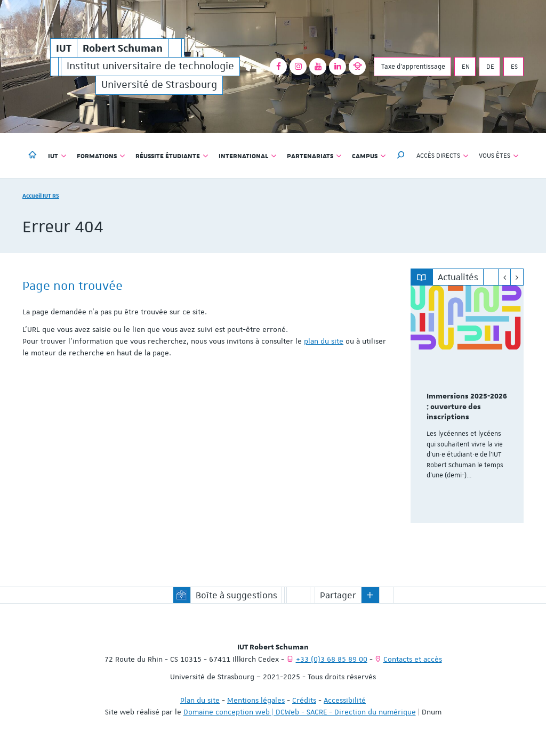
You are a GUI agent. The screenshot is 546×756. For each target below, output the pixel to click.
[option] (467, 404)
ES (513, 67)
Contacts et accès (413, 659)
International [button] (247, 156)
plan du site (324, 341)
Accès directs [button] (442, 156)
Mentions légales (256, 700)
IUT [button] (57, 156)
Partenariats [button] (314, 156)
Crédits (304, 700)
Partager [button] (338, 595)
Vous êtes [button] (499, 156)
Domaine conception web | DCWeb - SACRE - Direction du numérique (300, 712)
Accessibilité (345, 700)
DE (489, 67)
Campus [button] (369, 156)
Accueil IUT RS (41, 195)
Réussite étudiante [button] (172, 156)
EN (465, 67)
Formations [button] (101, 156)
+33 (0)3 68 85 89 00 (332, 659)
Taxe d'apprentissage (412, 67)
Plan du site (200, 700)
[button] (401, 156)
